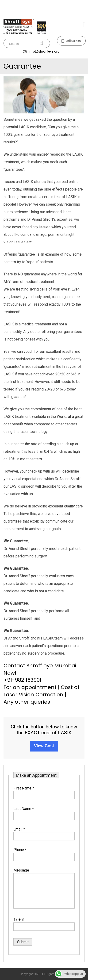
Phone (20, 850)
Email (19, 829)
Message (21, 870)
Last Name (24, 809)
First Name (24, 788)
